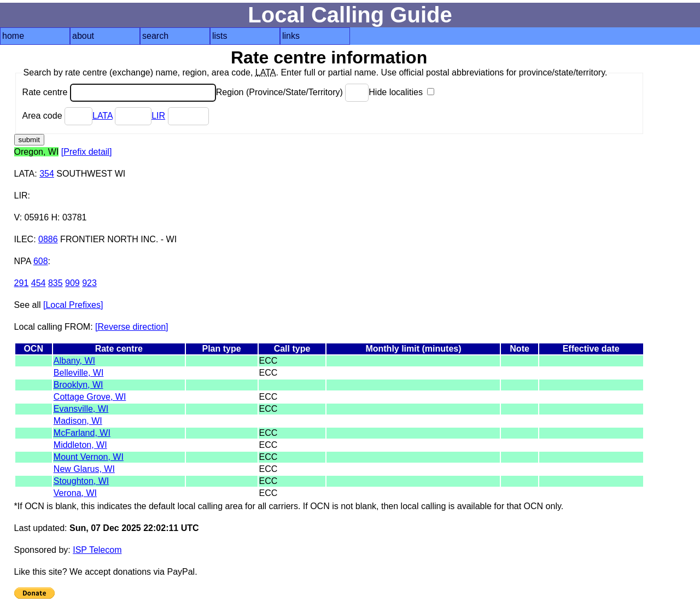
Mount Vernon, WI (89, 457)
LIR (158, 116)
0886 (48, 239)
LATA (103, 116)
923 (89, 283)
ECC (269, 361)
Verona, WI (75, 493)
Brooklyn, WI (78, 385)
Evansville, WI (81, 409)
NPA (23, 261)
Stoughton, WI (81, 481)
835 (56, 283)
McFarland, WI (82, 433)
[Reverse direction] (132, 327)
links (291, 36)
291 (22, 283)
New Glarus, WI (84, 469)
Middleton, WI (80, 445)
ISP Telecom (97, 550)
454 (39, 283)
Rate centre (119, 92)
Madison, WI (78, 421)
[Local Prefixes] (73, 305)
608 (41, 261)
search (155, 36)
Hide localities (401, 92)
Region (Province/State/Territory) (293, 92)
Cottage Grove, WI (90, 397)
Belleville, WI (79, 373)
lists (220, 36)
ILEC (24, 239)
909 (72, 283)
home (13, 36)
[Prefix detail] (86, 152)
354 (47, 174)
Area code (57, 116)
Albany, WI (74, 361)
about (83, 36)
